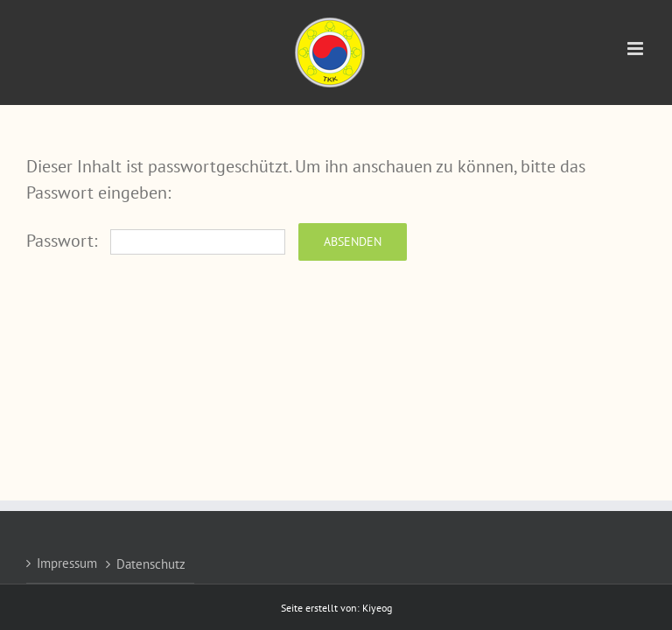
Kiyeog (377, 608)
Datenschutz (151, 564)
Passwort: (156, 241)
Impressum (67, 563)
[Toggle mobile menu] (637, 49)
